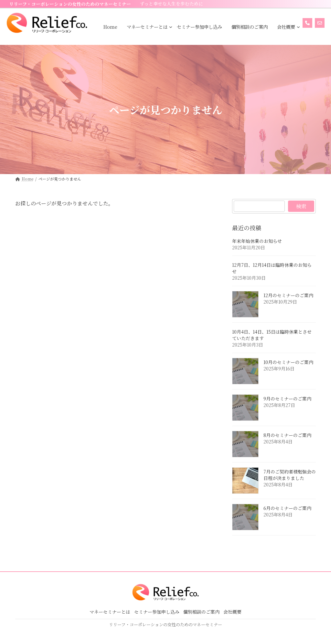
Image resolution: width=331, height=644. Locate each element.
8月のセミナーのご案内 (287, 435)
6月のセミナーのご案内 (287, 508)
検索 (301, 206)
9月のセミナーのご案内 (287, 399)
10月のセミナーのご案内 (288, 362)
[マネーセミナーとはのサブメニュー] (171, 27)
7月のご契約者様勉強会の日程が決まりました (290, 475)
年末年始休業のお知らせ (257, 241)
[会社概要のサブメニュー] (298, 27)
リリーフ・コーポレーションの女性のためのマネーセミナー (70, 4)
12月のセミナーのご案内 (288, 296)
